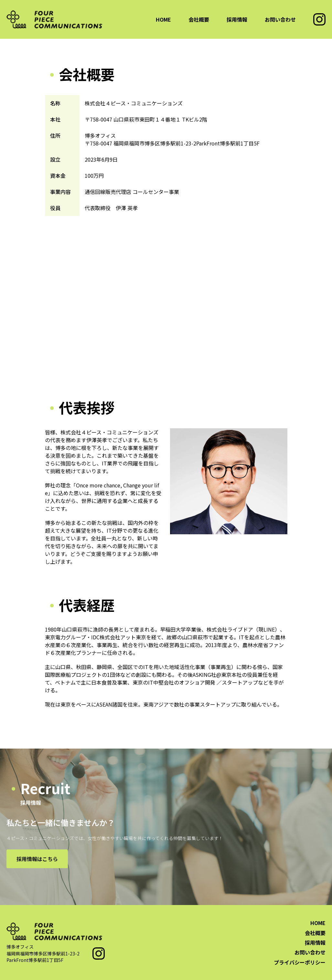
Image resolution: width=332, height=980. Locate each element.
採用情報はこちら (37, 859)
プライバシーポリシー (300, 962)
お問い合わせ (280, 19)
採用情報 (237, 19)
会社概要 (199, 19)
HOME (163, 19)
